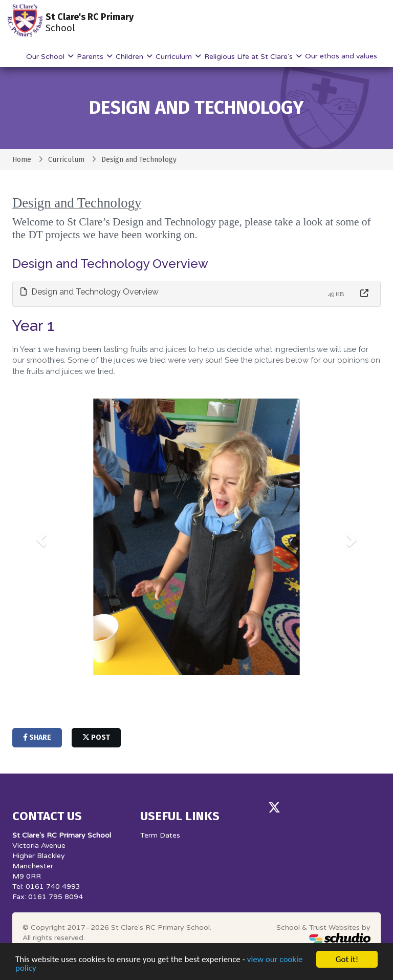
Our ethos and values (341, 56)
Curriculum (175, 57)
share (37, 737)
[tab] (196, 294)
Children (130, 57)
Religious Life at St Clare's (249, 57)
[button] (40, 537)
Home (22, 160)
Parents (91, 57)
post (96, 737)
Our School (46, 57)
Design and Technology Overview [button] (90, 292)
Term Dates (160, 835)
